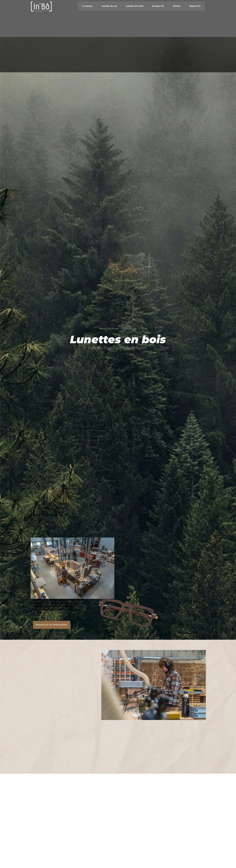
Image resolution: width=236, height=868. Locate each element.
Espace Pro (195, 6)
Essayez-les (158, 6)
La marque (87, 6)
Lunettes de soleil (135, 6)
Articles (177, 6)
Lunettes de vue (109, 6)
